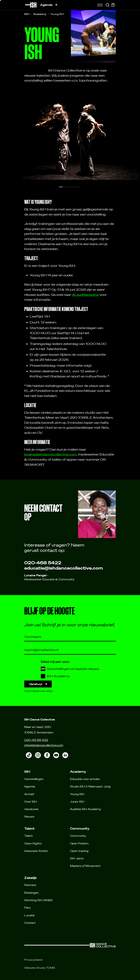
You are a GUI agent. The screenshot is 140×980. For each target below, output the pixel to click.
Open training (79, 851)
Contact (30, 923)
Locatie (29, 915)
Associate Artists (36, 851)
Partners (30, 885)
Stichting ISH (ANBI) (38, 900)
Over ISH (31, 802)
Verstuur (38, 684)
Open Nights (33, 843)
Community (78, 836)
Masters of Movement (85, 866)
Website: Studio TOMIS (40, 968)
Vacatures (31, 809)
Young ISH (77, 794)
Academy (40, 14)
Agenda (49, 5)
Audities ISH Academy (85, 809)
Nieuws (29, 816)
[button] (61, 187)
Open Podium (79, 843)
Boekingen (31, 893)
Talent (29, 836)
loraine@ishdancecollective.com (50, 454)
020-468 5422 (43, 563)
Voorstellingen (34, 779)
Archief (29, 794)
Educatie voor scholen (85, 779)
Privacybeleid (33, 960)
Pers (27, 908)
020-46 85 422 (36, 740)
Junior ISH (77, 802)
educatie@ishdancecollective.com (64, 568)
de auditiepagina (85, 295)
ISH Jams (77, 858)
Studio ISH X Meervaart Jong (90, 786)
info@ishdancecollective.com (44, 745)
